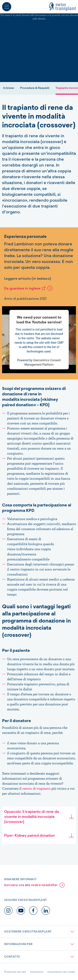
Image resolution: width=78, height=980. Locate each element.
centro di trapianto (37, 788)
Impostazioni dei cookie (61, 972)
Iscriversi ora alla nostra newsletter (31, 885)
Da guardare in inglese (22, 288)
